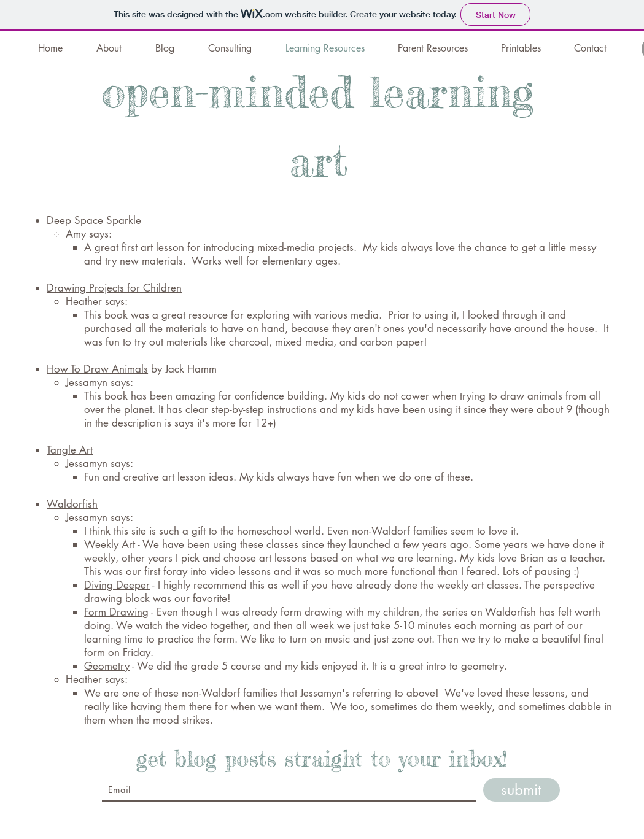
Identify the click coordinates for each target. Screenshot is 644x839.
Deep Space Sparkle (94, 220)
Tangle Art (70, 450)
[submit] (522, 790)
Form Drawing (116, 612)
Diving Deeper (117, 585)
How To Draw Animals (97, 369)
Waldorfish (72, 504)
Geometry (107, 666)
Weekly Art (110, 544)
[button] (433, 48)
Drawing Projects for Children (114, 288)
